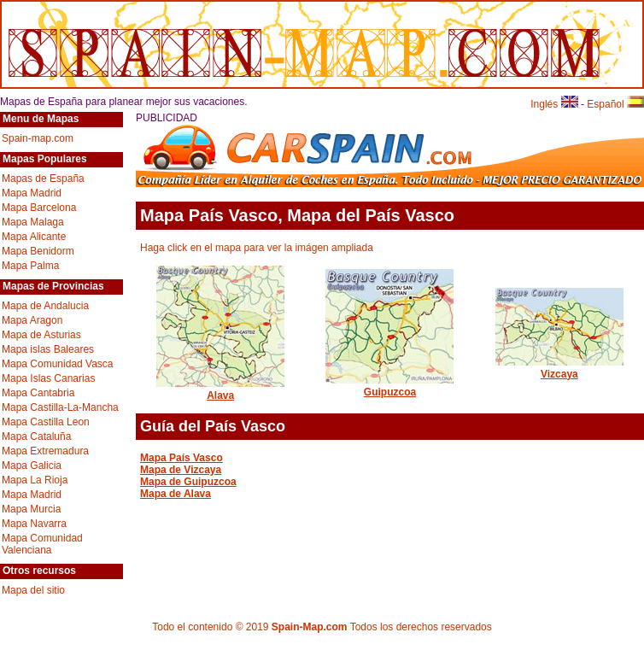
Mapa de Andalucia (45, 306)
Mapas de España (43, 179)
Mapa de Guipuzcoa (188, 482)
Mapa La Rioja (35, 480)
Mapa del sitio (33, 590)
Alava (220, 389)
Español (615, 104)
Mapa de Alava (176, 494)
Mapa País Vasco (181, 458)
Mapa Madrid (32, 193)
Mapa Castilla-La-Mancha (60, 407)
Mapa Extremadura (45, 451)
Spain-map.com (38, 138)
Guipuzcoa (389, 386)
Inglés (554, 104)
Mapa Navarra (34, 524)
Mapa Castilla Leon (46, 422)
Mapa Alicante (34, 237)
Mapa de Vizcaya (181, 470)
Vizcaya (559, 368)
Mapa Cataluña (36, 436)
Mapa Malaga (33, 222)
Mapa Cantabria (38, 393)
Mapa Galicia (32, 466)
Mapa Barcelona (39, 208)
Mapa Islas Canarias (48, 378)
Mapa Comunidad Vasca (58, 364)
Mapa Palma (30, 266)
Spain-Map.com (310, 627)
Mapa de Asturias (41, 335)
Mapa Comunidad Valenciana (42, 544)
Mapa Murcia (31, 509)
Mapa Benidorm (38, 251)
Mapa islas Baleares (48, 349)
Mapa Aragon (32, 320)
